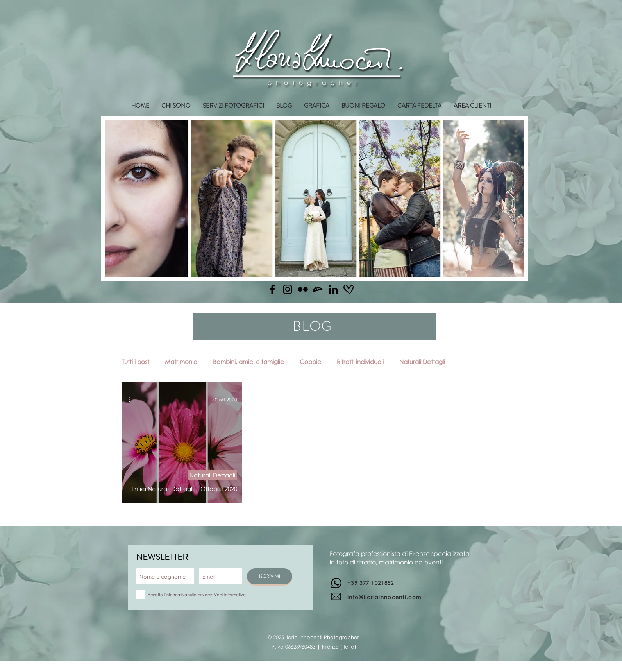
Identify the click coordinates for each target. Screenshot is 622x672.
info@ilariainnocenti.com (384, 597)
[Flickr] (303, 289)
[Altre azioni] (132, 400)
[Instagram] (288, 289)
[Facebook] (272, 289)
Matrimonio (181, 362)
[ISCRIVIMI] (270, 576)
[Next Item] (510, 198)
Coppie (310, 362)
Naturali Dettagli (422, 362)
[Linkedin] (333, 289)
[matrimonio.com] (349, 289)
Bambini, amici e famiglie (248, 362)
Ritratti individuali (360, 362)
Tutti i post (136, 362)
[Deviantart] (318, 289)
